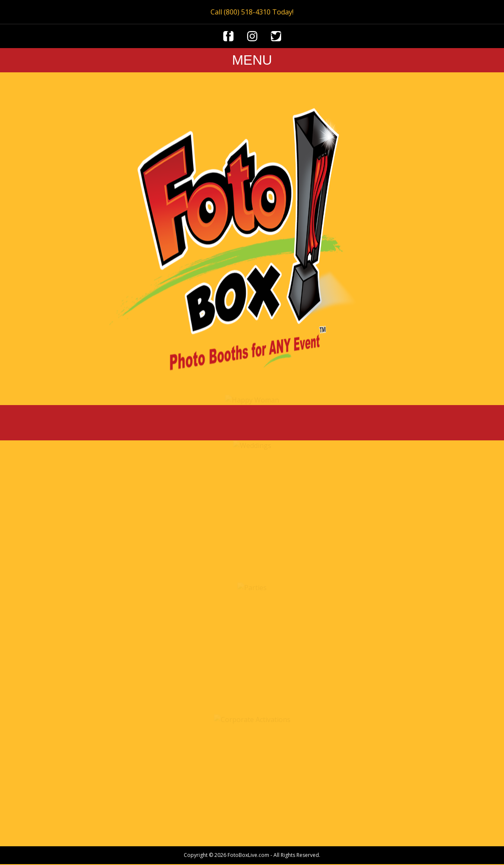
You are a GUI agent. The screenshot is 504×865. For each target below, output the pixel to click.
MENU (252, 60)
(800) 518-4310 (247, 12)
